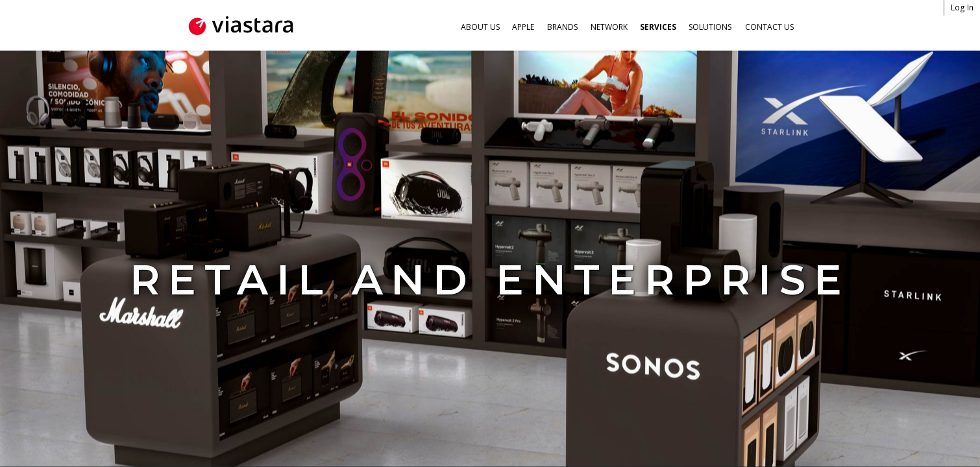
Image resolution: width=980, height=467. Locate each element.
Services (658, 27)
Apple (523, 27)
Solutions (710, 27)
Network (609, 27)
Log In (962, 7)
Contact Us (769, 27)
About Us (480, 27)
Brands (562, 27)
